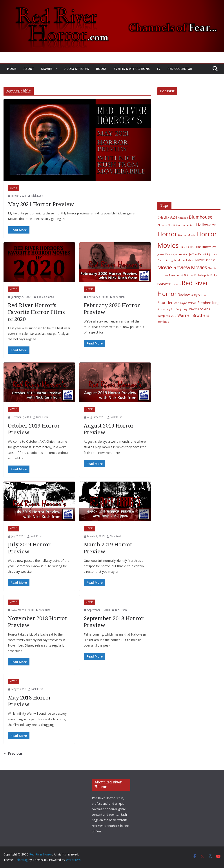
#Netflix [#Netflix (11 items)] (163, 217)
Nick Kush (37, 196)
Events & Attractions (132, 69)
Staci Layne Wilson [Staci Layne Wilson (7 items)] (185, 303)
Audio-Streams (77, 69)
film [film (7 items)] (170, 225)
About (29, 69)
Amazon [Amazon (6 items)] (183, 218)
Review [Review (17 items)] (184, 294)
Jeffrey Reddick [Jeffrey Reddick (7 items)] (199, 254)
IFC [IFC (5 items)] (188, 247)
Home (12, 69)
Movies (47, 69)
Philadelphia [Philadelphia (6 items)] (202, 275)
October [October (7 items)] (163, 275)
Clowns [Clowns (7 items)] (162, 225)
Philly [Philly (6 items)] (214, 275)
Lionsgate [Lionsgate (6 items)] (171, 260)
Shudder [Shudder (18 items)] (165, 303)
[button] (55, 69)
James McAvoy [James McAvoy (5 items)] (166, 254)
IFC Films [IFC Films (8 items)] (196, 247)
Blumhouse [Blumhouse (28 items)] (201, 217)
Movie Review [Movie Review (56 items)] (174, 267)
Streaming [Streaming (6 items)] (164, 309)
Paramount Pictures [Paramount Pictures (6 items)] (181, 275)
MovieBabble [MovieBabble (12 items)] (205, 260)
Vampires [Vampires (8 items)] (164, 316)
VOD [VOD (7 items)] (174, 316)
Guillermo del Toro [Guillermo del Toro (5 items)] (184, 225)
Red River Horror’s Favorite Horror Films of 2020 (36, 312)
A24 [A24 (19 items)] (174, 217)
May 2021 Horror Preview (41, 204)
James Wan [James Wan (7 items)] (181, 254)
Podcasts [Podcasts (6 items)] (175, 284)
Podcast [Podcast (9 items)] (163, 284)
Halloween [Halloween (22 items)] (206, 225)
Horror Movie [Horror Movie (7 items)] (187, 235)
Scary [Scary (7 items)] (194, 295)
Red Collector (180, 69)
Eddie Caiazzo (46, 297)
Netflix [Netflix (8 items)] (212, 268)
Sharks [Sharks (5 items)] (202, 295)
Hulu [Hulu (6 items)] (182, 247)
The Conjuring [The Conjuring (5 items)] (179, 309)
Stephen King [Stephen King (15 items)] (209, 303)
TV (159, 69)
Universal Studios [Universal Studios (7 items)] (199, 309)
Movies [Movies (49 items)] (199, 267)
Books (101, 69)
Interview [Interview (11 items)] (209, 246)
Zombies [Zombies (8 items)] (163, 322)
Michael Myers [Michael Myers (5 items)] (186, 260)
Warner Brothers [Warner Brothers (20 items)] (193, 315)
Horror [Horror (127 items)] (167, 234)
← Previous (13, 753)
